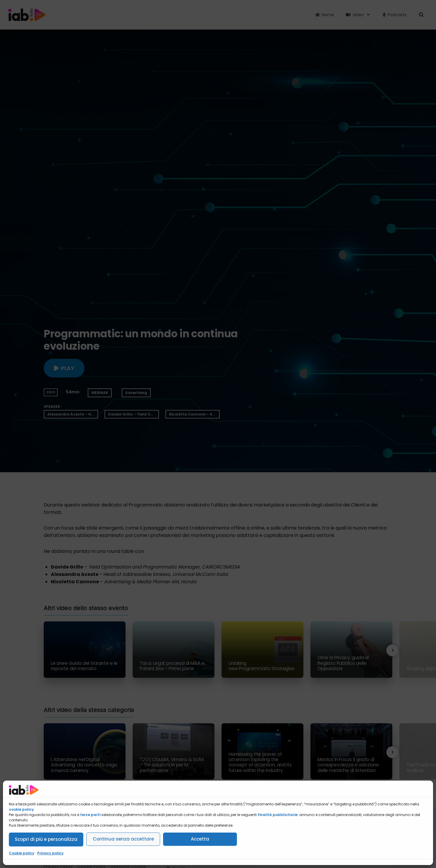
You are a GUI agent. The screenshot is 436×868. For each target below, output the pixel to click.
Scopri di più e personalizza (46, 839)
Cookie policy (22, 853)
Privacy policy (50, 853)
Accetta (200, 839)
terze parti (90, 815)
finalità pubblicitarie (278, 815)
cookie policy (21, 809)
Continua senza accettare (123, 839)
